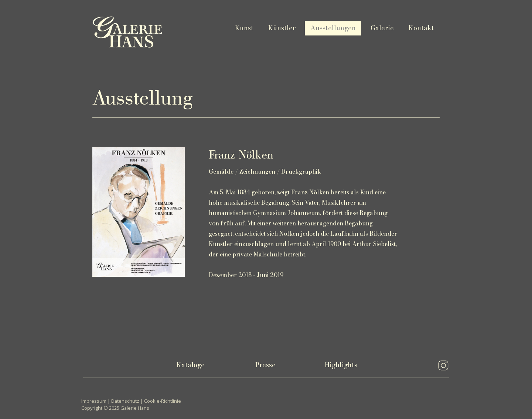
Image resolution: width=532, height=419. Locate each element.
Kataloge (191, 365)
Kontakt (421, 28)
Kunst (244, 28)
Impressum (94, 401)
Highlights (341, 365)
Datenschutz (125, 401)
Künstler (282, 28)
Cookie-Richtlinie (163, 401)
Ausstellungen (333, 28)
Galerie (382, 28)
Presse (265, 365)
